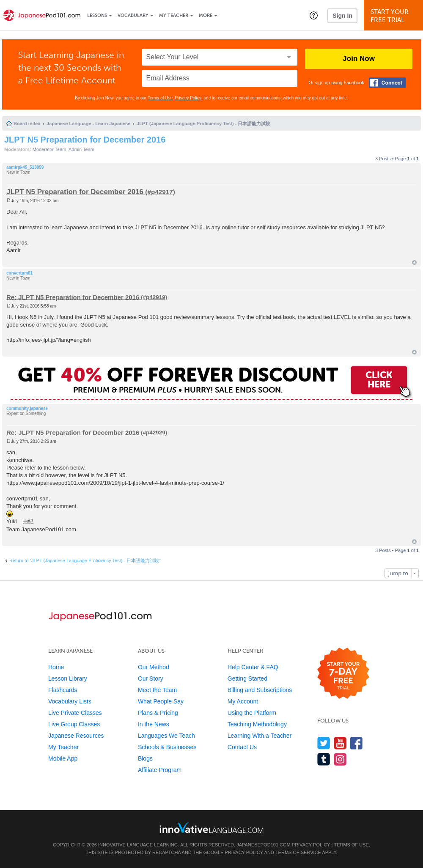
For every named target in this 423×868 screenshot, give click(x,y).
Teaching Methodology (257, 724)
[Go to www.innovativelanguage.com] (211, 828)
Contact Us (242, 747)
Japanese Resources (76, 736)
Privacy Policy (188, 98)
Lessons (97, 15)
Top (414, 262)
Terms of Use (160, 98)
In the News (154, 724)
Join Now (359, 59)
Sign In (342, 16)
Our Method (154, 667)
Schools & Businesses (167, 747)
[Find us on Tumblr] (324, 759)
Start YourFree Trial (395, 16)
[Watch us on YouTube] (340, 743)
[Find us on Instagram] (340, 759)
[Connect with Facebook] (387, 83)
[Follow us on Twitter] (324, 743)
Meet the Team (157, 690)
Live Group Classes (74, 724)
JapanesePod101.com (264, 845)
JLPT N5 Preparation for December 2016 (85, 140)
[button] (314, 15)
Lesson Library (68, 678)
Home (56, 667)
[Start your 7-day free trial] (343, 674)
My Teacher (174, 15)
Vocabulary (133, 15)
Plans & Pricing (158, 713)
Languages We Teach (166, 736)
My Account (243, 701)
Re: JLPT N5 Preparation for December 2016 (73, 297)
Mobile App (63, 758)
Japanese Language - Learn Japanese (88, 124)
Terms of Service (298, 852)
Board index (27, 124)
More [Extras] (206, 15)
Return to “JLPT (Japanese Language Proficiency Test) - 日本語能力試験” (85, 560)
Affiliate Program (160, 770)
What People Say (161, 701)
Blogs (145, 758)
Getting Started (247, 678)
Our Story (151, 678)
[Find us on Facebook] (356, 743)
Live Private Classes (75, 713)
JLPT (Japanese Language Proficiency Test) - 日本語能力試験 (203, 124)
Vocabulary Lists (70, 701)
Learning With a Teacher (260, 736)
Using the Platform (252, 713)
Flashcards (63, 690)
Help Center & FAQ (253, 667)
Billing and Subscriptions (260, 690)
